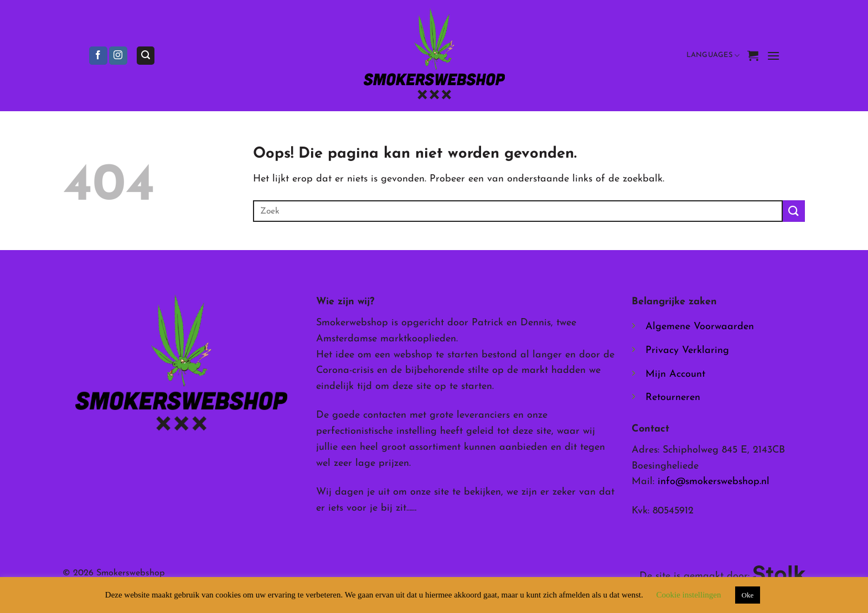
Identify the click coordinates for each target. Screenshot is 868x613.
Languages (713, 56)
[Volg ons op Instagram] (118, 56)
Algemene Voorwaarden (700, 327)
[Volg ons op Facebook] (98, 56)
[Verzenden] (794, 211)
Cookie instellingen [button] (688, 595)
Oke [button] (748, 595)
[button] (146, 56)
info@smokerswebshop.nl (714, 482)
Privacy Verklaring (687, 350)
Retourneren (673, 398)
